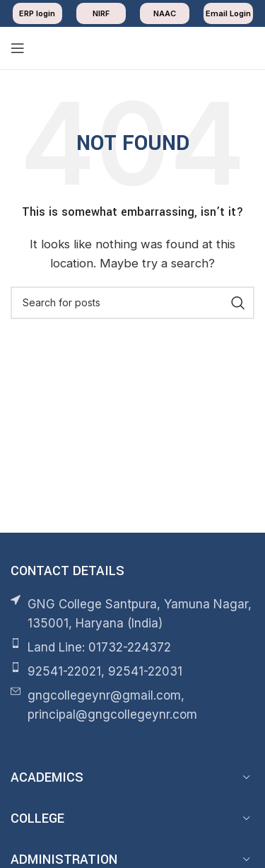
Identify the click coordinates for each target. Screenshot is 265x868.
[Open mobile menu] (18, 48)
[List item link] (132, 648)
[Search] (132, 303)
